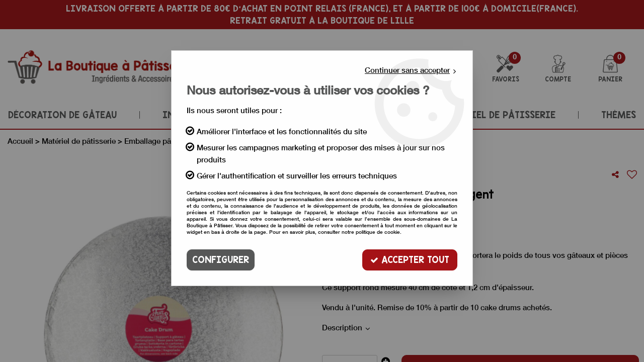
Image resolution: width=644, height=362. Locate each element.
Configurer (221, 260)
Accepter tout (410, 260)
